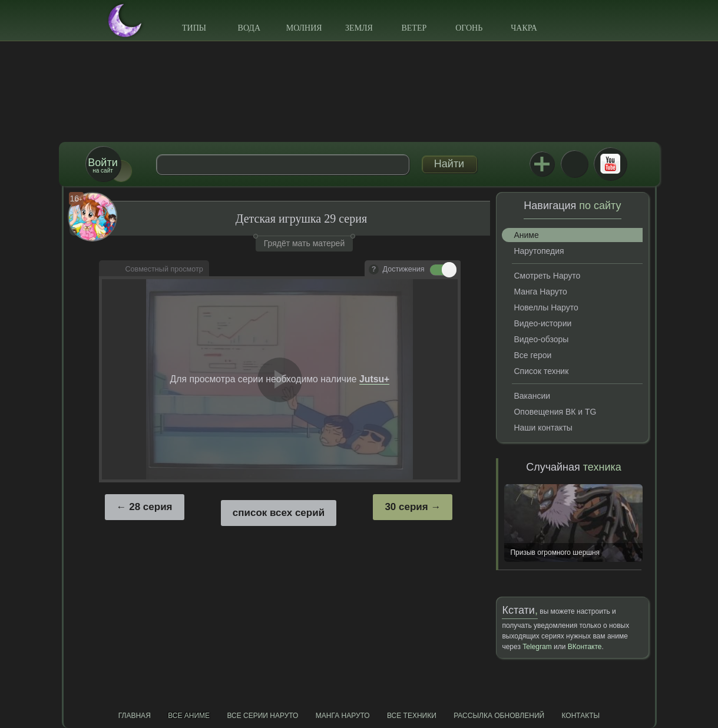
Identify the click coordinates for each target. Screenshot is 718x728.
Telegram (537, 647)
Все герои (532, 355)
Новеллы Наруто (546, 307)
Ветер (414, 28)
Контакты (581, 716)
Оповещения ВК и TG (555, 412)
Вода (249, 28)
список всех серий (279, 513)
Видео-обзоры (541, 339)
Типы (194, 28)
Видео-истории (542, 323)
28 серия (150, 507)
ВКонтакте (574, 164)
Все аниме (189, 716)
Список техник (541, 371)
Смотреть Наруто (547, 276)
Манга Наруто (540, 292)
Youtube (610, 164)
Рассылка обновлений (499, 716)
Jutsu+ (542, 164)
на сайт (102, 165)
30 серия (406, 507)
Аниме (526, 235)
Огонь (469, 28)
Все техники (412, 716)
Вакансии (532, 396)
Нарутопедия (539, 251)
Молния (304, 28)
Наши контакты (543, 428)
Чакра (524, 28)
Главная (135, 716)
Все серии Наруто (262, 716)
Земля (359, 28)
